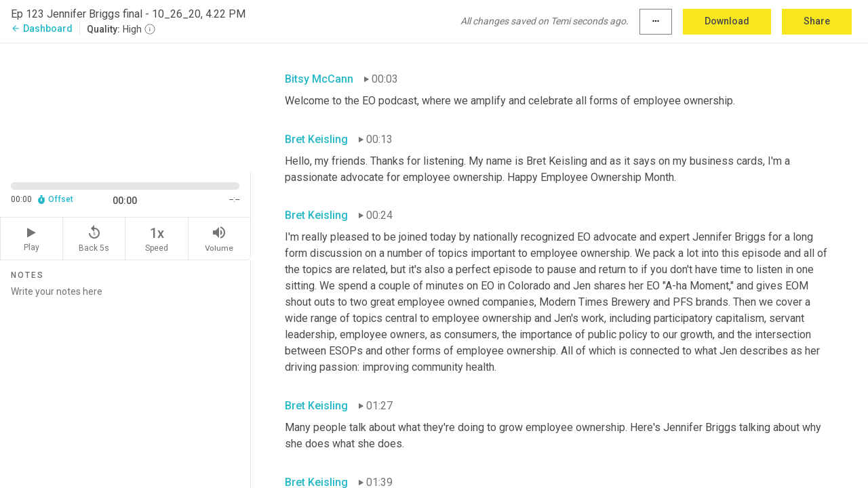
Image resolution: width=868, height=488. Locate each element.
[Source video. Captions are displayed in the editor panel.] (125, 106)
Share (817, 21)
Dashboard (42, 28)
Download (727, 21)
